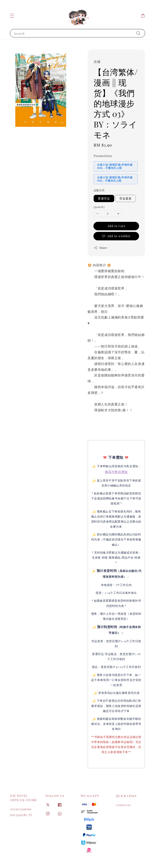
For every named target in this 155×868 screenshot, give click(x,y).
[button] (12, 16)
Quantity (99, 207)
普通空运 (104, 198)
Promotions (103, 156)
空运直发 (126, 198)
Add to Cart (116, 226)
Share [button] (100, 248)
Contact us (123, 805)
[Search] (138, 33)
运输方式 (99, 190)
